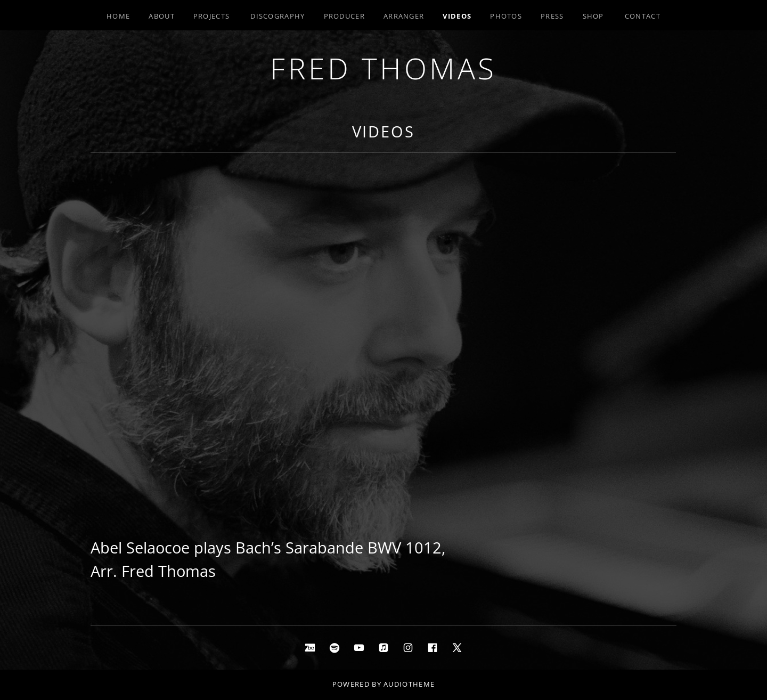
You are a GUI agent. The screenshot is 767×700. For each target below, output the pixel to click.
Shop (593, 16)
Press (552, 16)
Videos (457, 16)
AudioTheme (409, 684)
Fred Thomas (383, 68)
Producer (344, 16)
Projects (211, 16)
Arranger (404, 16)
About (162, 16)
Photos (506, 16)
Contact (643, 16)
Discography (278, 16)
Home (118, 16)
